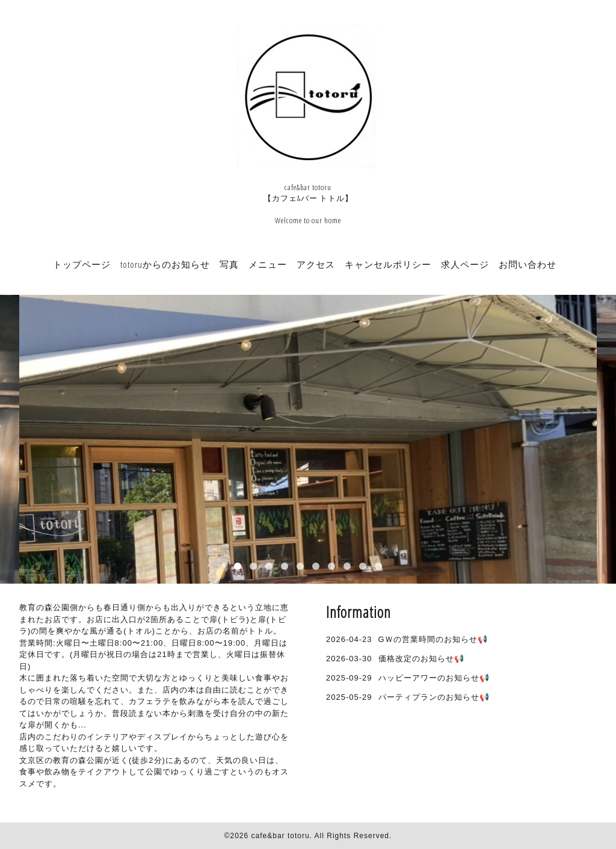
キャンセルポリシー (388, 264)
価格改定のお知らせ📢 (421, 659)
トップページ (82, 264)
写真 (229, 264)
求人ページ (465, 264)
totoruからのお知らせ (165, 264)
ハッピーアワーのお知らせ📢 (434, 678)
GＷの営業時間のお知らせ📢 (433, 639)
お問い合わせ (528, 264)
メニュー (268, 264)
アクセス (316, 264)
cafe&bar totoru (281, 836)
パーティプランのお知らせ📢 (434, 697)
